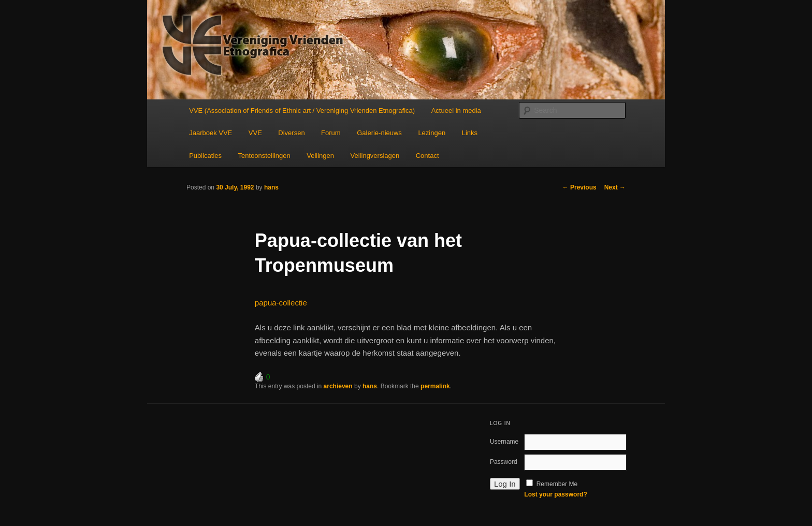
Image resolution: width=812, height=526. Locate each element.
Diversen (291, 133)
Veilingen (320, 156)
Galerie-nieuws (379, 133)
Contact (427, 156)
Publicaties (205, 156)
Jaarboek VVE (211, 133)
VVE (255, 133)
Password (504, 462)
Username (504, 442)
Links (470, 133)
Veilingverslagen (375, 156)
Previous (579, 187)
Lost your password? (555, 494)
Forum (331, 133)
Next (615, 187)
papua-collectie (281, 303)
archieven (338, 386)
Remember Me (557, 484)
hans (271, 187)
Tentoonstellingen (264, 156)
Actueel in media (456, 111)
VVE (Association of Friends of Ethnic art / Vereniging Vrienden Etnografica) (302, 111)
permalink (435, 386)
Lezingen (432, 133)
